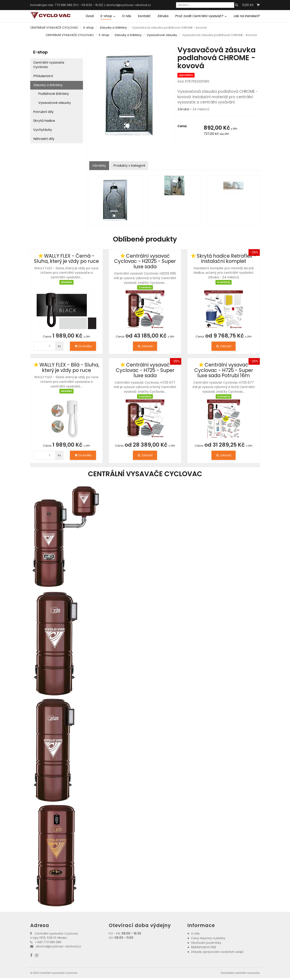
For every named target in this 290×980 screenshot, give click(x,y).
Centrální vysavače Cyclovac (49, 65)
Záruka (163, 16)
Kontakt (144, 16)
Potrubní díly (43, 112)
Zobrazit (145, 346)
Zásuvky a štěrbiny (113, 28)
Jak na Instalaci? (247, 16)
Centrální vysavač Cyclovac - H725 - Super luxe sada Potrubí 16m (224, 370)
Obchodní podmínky (206, 943)
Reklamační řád (203, 947)
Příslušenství (43, 76)
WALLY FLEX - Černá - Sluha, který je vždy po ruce (66, 259)
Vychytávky (43, 130)
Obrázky (99, 166)
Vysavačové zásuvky (162, 35)
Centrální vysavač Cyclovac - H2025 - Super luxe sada (145, 261)
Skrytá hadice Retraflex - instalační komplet (226, 259)
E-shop (108, 16)
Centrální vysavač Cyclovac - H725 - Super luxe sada (145, 370)
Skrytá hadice (44, 121)
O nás (127, 16)
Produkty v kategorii (129, 166)
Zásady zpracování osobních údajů (217, 952)
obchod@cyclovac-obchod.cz (128, 5)
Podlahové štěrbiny (54, 94)
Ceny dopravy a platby (208, 938)
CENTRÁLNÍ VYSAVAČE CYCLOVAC (54, 28)
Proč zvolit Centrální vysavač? (201, 16)
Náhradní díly (44, 139)
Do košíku (83, 346)
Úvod (90, 16)
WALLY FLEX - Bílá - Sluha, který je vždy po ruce (69, 367)
